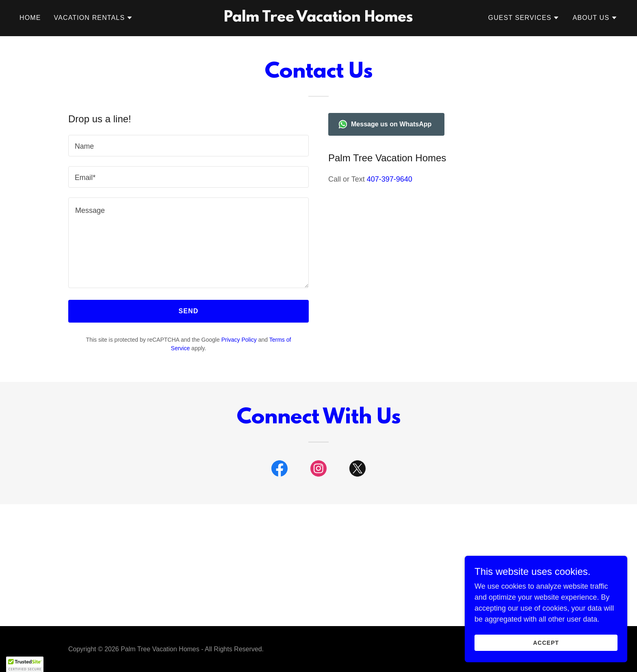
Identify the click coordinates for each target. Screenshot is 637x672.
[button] (94, 18)
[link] (319, 19)
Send (189, 311)
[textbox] (188, 146)
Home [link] (30, 18)
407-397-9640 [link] (390, 179)
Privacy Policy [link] (239, 340)
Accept (546, 643)
